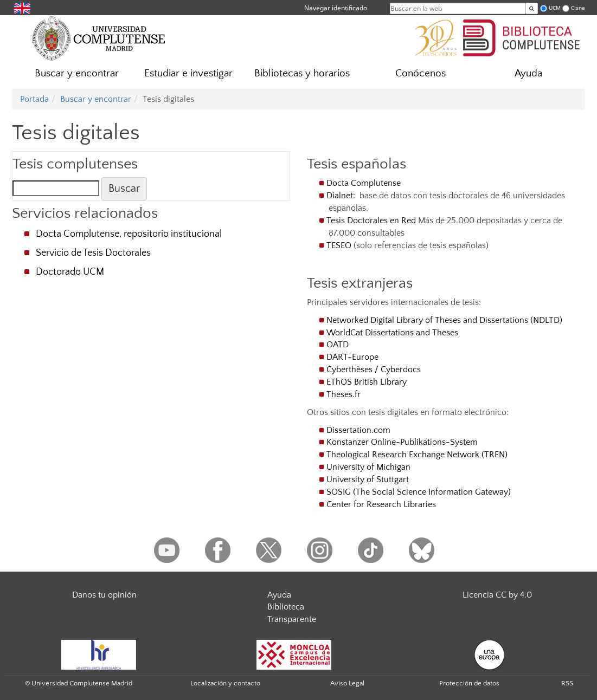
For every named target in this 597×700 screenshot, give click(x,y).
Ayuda (528, 73)
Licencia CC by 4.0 (497, 595)
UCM (555, 8)
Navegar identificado (336, 8)
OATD (338, 345)
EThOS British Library (367, 382)
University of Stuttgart (368, 479)
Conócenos (421, 73)
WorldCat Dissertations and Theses (392, 333)
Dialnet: (342, 196)
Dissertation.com (360, 430)
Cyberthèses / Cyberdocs (374, 370)
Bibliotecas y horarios (302, 73)
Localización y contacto (225, 683)
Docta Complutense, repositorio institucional (129, 234)
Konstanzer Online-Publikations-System (402, 442)
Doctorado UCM (70, 272)
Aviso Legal (347, 683)
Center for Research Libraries (381, 504)
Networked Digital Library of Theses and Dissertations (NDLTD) (444, 320)
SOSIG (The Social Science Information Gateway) (419, 492)
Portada (34, 99)
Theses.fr (344, 394)
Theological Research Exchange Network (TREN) (417, 455)
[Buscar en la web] (532, 8)
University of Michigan (368, 467)
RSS (567, 683)
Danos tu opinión (104, 595)
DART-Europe (352, 357)
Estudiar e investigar (188, 73)
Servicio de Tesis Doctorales (93, 253)
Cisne (578, 8)
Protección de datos (469, 683)
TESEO (339, 245)
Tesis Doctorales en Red (371, 221)
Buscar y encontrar (77, 73)
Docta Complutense (364, 183)
